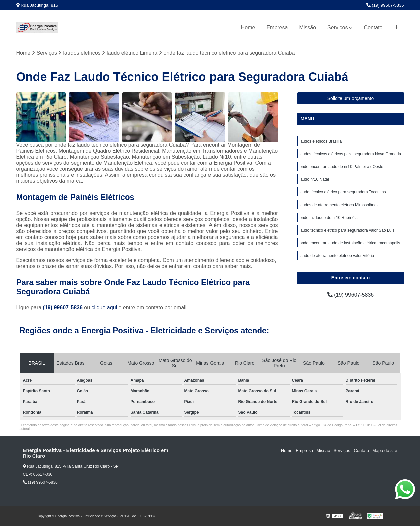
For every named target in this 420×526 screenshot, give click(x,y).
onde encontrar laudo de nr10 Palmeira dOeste (341, 167)
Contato (373, 28)
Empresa (277, 28)
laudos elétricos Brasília (321, 141)
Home (248, 28)
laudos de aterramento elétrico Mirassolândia (340, 205)
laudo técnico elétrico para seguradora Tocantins (343, 192)
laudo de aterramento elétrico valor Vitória (337, 256)
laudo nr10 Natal (314, 179)
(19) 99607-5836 (385, 5)
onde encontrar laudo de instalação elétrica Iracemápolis (350, 243)
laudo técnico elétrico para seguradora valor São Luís (347, 230)
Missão (308, 28)
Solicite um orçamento (351, 98)
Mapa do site (385, 451)
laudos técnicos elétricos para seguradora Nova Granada (351, 154)
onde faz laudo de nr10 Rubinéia (329, 218)
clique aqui (104, 308)
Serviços (338, 28)
